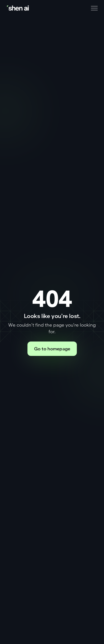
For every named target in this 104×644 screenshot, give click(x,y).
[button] (93, 8)
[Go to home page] (18, 8)
